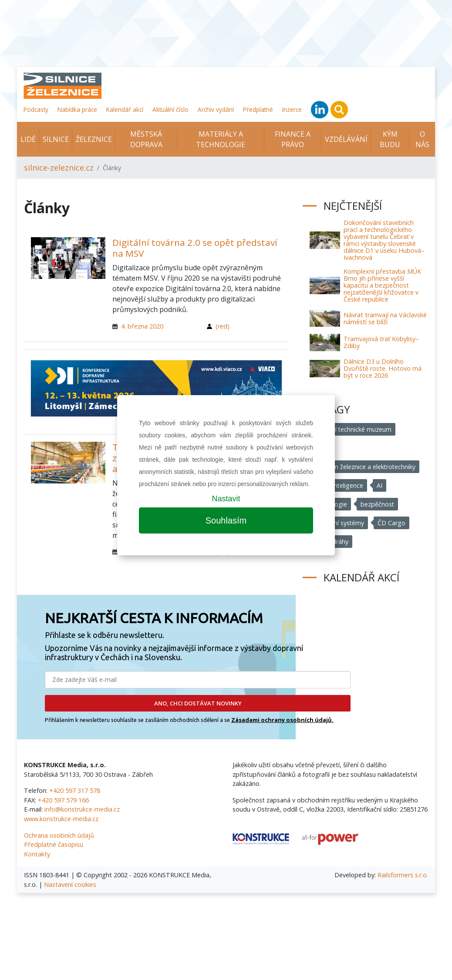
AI (380, 485)
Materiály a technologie (221, 139)
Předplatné (258, 109)
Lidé (28, 139)
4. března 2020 (142, 326)
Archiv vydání (216, 109)
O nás (422, 139)
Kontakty (37, 854)
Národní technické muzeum (353, 429)
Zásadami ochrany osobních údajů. (282, 720)
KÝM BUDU (390, 139)
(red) (223, 326)
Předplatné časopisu (54, 844)
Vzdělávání (346, 139)
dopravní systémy (339, 523)
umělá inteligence (339, 485)
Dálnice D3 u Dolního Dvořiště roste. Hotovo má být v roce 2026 (383, 368)
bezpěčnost (378, 504)
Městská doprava (146, 139)
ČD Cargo (392, 523)
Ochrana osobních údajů (59, 835)
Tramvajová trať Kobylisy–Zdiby (381, 342)
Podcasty (36, 109)
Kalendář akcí (125, 109)
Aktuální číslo (170, 109)
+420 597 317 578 (75, 790)
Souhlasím (226, 520)
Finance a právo (293, 139)
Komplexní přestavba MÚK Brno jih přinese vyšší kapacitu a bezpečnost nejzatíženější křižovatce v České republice (382, 285)
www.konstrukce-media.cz (61, 819)
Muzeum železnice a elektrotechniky (365, 467)
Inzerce (292, 109)
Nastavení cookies (70, 884)
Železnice (94, 139)
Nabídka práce (77, 109)
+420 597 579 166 (63, 800)
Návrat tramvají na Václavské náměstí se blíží (385, 318)
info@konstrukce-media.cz (82, 809)
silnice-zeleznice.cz (59, 168)
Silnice (56, 139)
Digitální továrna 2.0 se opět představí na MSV (195, 248)
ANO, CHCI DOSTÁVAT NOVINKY (198, 703)
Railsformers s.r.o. (403, 875)
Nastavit (226, 499)
